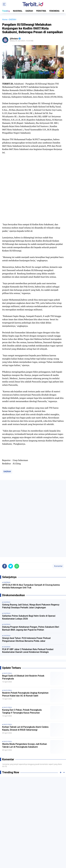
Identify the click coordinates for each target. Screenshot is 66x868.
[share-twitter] (11, 491)
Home (5, 20)
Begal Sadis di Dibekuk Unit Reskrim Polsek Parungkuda (23, 602)
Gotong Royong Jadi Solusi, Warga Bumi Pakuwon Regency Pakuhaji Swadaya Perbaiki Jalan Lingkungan (31, 531)
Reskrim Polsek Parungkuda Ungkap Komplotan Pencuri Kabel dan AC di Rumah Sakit (25, 619)
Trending (6, 11)
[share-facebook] (5, 491)
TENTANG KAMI (16, 851)
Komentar (58, 491)
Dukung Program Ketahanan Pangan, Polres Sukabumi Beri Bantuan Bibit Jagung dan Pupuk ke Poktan (31, 553)
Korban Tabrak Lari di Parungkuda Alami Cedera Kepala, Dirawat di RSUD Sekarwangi (25, 653)
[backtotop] (33, 861)
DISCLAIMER (41, 854)
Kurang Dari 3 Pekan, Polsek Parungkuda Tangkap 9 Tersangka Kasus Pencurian (22, 636)
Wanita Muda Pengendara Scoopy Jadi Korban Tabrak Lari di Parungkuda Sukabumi (25, 671)
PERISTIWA (41, 11)
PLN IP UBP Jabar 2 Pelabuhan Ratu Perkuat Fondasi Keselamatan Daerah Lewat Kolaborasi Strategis (28, 576)
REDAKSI (29, 851)
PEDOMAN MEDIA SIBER (45, 851)
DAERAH (29, 11)
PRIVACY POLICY (26, 854)
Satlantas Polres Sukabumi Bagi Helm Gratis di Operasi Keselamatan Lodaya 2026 (29, 542)
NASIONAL (18, 11)
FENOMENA (54, 11)
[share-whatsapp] (17, 491)
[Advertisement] (33, 738)
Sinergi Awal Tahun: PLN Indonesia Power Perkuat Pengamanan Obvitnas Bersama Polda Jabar (26, 565)
